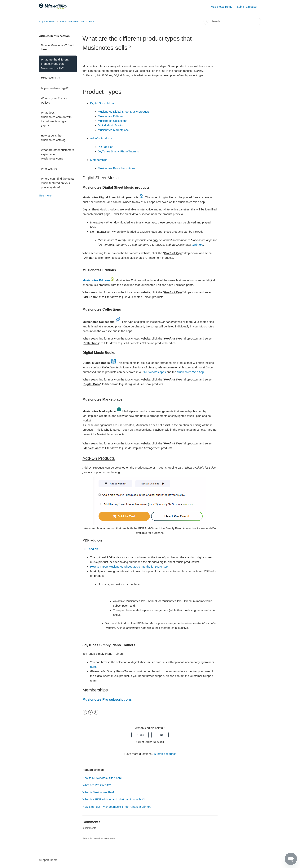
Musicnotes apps (155, 372)
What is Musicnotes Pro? (98, 792)
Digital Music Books (110, 125)
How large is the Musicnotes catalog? (54, 138)
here (93, 667)
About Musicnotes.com (72, 22)
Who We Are (49, 169)
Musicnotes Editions (110, 116)
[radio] (140, 735)
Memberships (99, 160)
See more (45, 195)
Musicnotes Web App (190, 372)
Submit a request (247, 7)
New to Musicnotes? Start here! (57, 47)
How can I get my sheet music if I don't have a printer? (117, 807)
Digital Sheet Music (102, 103)
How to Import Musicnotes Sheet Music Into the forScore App (129, 567)
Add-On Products (101, 138)
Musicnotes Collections (112, 121)
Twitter (90, 712)
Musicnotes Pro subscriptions (116, 168)
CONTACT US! (51, 78)
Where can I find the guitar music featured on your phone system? (58, 183)
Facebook (85, 712)
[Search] (232, 21)
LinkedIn (96, 712)
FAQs (92, 22)
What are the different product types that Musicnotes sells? (55, 64)
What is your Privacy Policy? (54, 100)
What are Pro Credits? (97, 785)
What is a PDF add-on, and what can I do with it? (114, 799)
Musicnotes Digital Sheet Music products (124, 112)
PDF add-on (106, 147)
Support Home (47, 22)
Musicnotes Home (222, 7)
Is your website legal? (55, 88)
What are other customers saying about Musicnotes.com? (57, 154)
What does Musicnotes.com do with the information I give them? (56, 119)
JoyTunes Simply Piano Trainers (118, 151)
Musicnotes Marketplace (113, 130)
